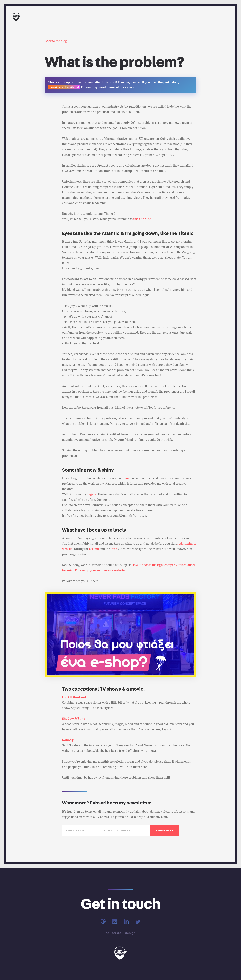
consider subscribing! (64, 87)
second (94, 549)
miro (126, 478)
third (114, 549)
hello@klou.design (120, 933)
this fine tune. (143, 219)
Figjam (91, 494)
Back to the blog (56, 41)
